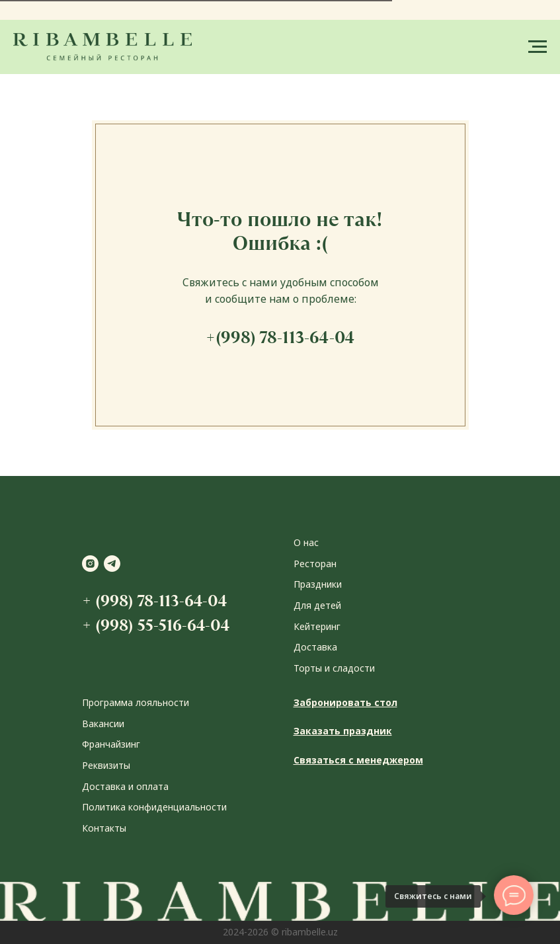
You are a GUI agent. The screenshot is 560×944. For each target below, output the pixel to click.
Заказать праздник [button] (343, 731)
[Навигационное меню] (538, 47)
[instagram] (90, 564)
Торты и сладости (334, 668)
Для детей (317, 605)
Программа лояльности (136, 702)
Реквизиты (106, 765)
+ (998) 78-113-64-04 (154, 601)
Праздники (318, 584)
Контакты (104, 828)
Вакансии (103, 724)
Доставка (315, 647)
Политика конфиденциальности (154, 807)
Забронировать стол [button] (345, 702)
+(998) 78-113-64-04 (280, 337)
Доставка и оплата (125, 786)
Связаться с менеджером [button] (358, 760)
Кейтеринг (317, 626)
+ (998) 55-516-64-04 (156, 625)
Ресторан (315, 564)
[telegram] (112, 564)
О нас (306, 542)
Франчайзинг (111, 744)
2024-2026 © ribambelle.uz (280, 932)
